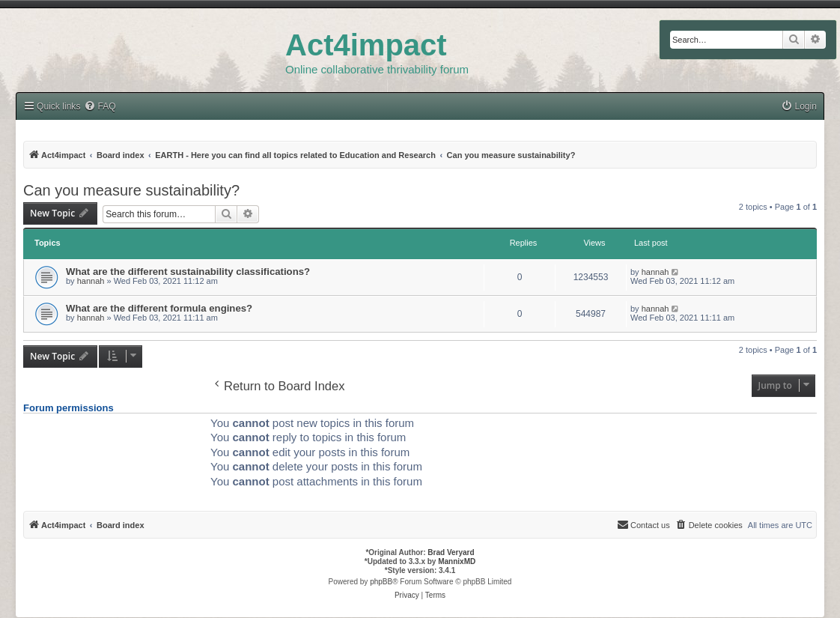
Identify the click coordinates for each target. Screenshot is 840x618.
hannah (91, 281)
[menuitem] (799, 107)
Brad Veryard (451, 552)
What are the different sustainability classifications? (188, 272)
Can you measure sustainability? (131, 190)
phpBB (381, 582)
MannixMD (457, 561)
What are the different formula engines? (159, 308)
